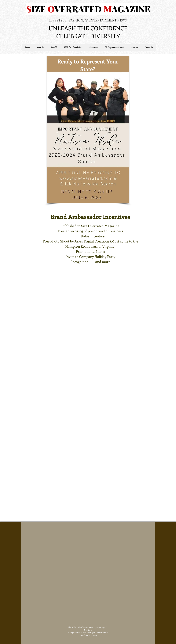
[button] (93, 47)
